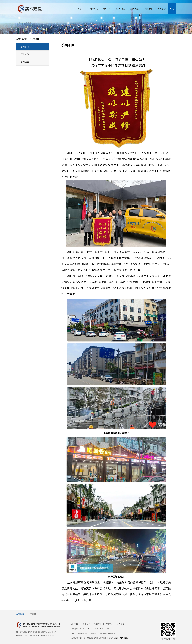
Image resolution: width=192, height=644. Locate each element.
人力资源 (162, 9)
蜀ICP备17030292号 (122, 638)
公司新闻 (35, 39)
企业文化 (148, 9)
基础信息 (93, 9)
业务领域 (121, 9)
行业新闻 (25, 54)
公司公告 (25, 62)
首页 (80, 9)
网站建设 (33, 614)
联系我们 (75, 624)
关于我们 (87, 624)
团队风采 (134, 9)
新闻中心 (107, 9)
